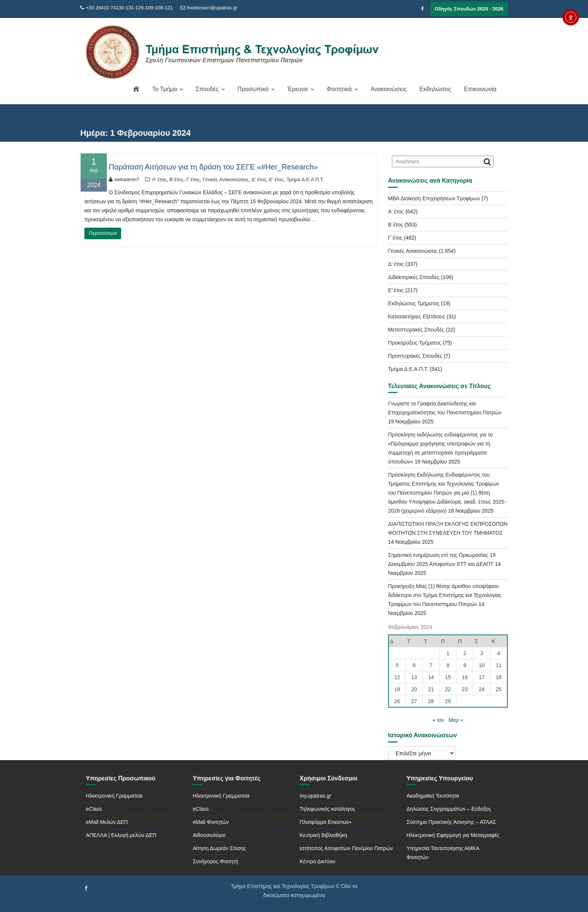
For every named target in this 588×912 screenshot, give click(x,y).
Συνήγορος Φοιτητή (215, 861)
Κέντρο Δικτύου (317, 861)
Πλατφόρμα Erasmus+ (326, 822)
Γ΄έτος (193, 179)
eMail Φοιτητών (211, 822)
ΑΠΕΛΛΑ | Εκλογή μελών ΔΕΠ (121, 835)
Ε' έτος (276, 179)
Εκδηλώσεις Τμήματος (414, 303)
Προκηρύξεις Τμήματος (415, 343)
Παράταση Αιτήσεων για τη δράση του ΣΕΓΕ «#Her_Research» (213, 167)
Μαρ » (456, 720)
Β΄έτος (176, 179)
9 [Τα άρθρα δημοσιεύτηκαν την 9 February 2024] (465, 665)
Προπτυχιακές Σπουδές (415, 356)
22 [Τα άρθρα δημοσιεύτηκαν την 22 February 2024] (448, 689)
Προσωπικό (253, 89)
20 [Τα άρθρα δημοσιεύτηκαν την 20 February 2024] (414, 689)
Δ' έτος (259, 179)
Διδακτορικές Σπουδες (414, 277)
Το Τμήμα (165, 89)
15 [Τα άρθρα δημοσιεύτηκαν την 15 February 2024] (448, 677)
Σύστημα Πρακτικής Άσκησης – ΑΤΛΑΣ (451, 822)
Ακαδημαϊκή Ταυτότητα (433, 796)
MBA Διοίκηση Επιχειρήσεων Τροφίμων (434, 198)
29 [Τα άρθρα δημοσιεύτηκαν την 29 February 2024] (448, 701)
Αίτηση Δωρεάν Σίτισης (219, 848)
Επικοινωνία (480, 89)
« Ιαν (439, 720)
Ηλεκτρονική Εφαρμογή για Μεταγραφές (453, 835)
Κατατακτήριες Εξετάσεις (417, 316)
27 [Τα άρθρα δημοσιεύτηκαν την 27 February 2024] (414, 701)
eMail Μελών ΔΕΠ (107, 822)
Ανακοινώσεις (389, 89)
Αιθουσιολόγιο (209, 835)
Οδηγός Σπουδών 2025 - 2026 (469, 9)
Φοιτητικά (339, 89)
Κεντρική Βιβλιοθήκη (323, 835)
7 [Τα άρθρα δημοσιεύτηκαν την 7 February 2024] (431, 665)
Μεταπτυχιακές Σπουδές (416, 330)
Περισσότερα (103, 233)
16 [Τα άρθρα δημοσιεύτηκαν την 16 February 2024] (465, 677)
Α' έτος (159, 179)
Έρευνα (298, 89)
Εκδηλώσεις (435, 89)
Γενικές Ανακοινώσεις (226, 179)
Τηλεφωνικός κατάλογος (327, 809)
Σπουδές (207, 89)
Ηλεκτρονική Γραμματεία (114, 796)
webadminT (124, 179)
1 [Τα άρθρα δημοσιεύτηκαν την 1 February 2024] (448, 653)
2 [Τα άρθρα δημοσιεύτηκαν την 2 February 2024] (465, 653)
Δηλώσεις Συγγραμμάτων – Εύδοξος (449, 809)
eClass (94, 809)
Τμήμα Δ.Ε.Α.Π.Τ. (305, 179)
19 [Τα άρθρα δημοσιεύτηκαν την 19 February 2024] (397, 689)
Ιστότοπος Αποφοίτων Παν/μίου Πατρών (346, 848)
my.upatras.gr (316, 796)
